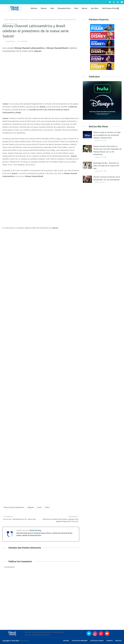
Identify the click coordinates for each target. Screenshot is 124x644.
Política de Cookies (97, 641)
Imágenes (31, 507)
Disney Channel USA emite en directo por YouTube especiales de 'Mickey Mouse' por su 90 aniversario (107, 150)
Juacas (39, 507)
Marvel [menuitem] (85, 8)
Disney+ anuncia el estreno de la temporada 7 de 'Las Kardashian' (107, 178)
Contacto (110, 641)
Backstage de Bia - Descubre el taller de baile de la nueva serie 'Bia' (106, 166)
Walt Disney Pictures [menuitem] (110, 8)
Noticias (66, 641)
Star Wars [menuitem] (95, 8)
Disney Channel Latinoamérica (19, 20)
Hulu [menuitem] (52, 8)
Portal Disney (10, 41)
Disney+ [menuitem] (44, 8)
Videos (47, 507)
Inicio (6, 20)
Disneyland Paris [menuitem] (64, 8)
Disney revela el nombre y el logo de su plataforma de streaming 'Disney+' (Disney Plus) (107, 135)
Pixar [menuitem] (76, 8)
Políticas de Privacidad (80, 641)
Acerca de (118, 641)
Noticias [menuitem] (34, 8)
